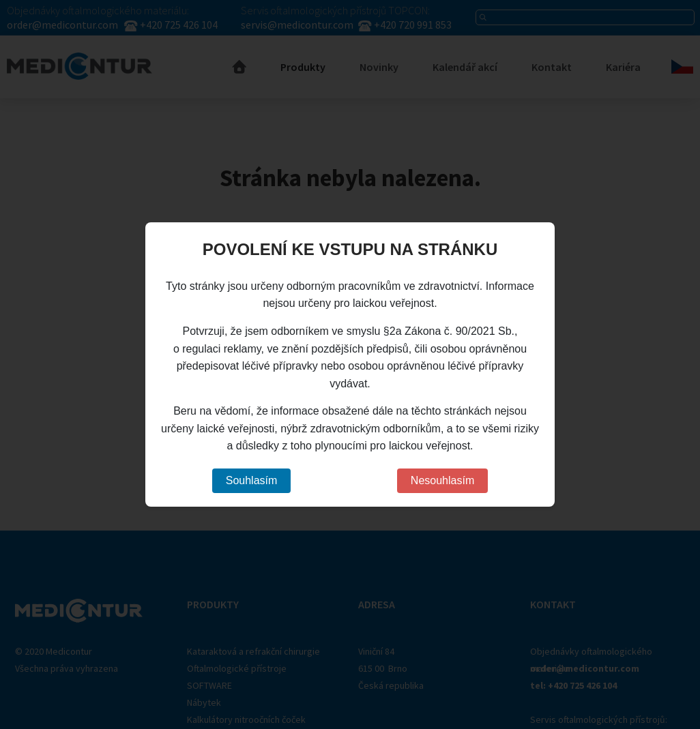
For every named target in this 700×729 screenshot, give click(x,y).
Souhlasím (252, 480)
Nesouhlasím (442, 480)
